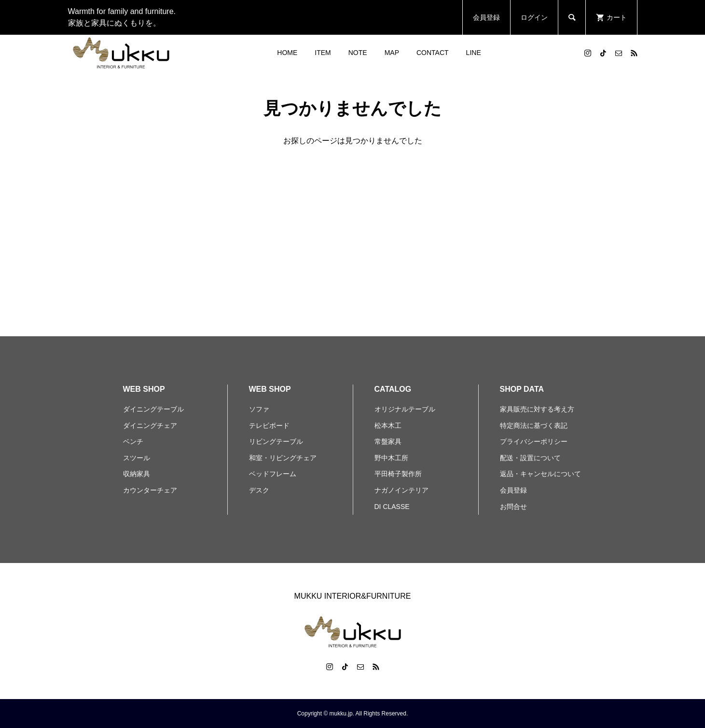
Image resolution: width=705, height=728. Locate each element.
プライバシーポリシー (534, 441)
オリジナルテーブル (405, 409)
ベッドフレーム (273, 474)
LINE (474, 53)
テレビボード (269, 426)
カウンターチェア (150, 490)
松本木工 (388, 426)
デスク (259, 490)
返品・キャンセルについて (540, 474)
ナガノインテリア (401, 490)
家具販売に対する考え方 (537, 409)
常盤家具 (388, 441)
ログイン (534, 17)
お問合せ (513, 507)
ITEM (323, 53)
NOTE (358, 53)
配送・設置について (530, 458)
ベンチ (133, 441)
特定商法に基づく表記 (534, 426)
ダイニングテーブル (153, 409)
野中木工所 (391, 458)
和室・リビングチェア (283, 458)
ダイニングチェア (150, 426)
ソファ (259, 409)
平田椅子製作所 (398, 474)
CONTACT (433, 53)
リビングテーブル (276, 441)
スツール (137, 458)
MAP (392, 53)
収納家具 (137, 474)
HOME (287, 53)
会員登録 (486, 17)
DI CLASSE (392, 507)
